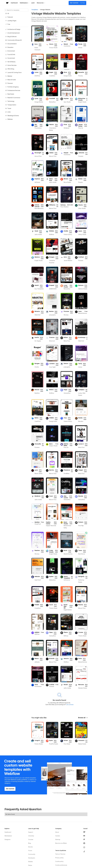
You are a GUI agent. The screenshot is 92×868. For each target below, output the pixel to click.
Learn (33, 3)
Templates (35, 10)
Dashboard (14, 3)
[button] (24, 3)
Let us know (70, 705)
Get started (77, 3)
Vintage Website (45, 10)
